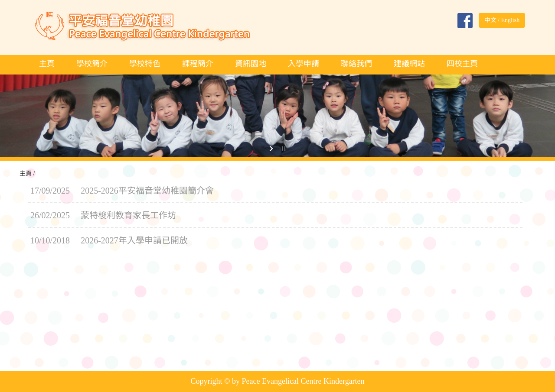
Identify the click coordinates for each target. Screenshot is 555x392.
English (510, 20)
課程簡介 (198, 64)
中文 (490, 20)
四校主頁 (462, 64)
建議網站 (409, 64)
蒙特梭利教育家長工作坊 (128, 215)
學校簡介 (92, 64)
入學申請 (304, 64)
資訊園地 (251, 64)
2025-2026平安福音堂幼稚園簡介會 (147, 191)
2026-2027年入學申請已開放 (134, 240)
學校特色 (145, 64)
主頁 (47, 64)
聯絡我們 (356, 64)
